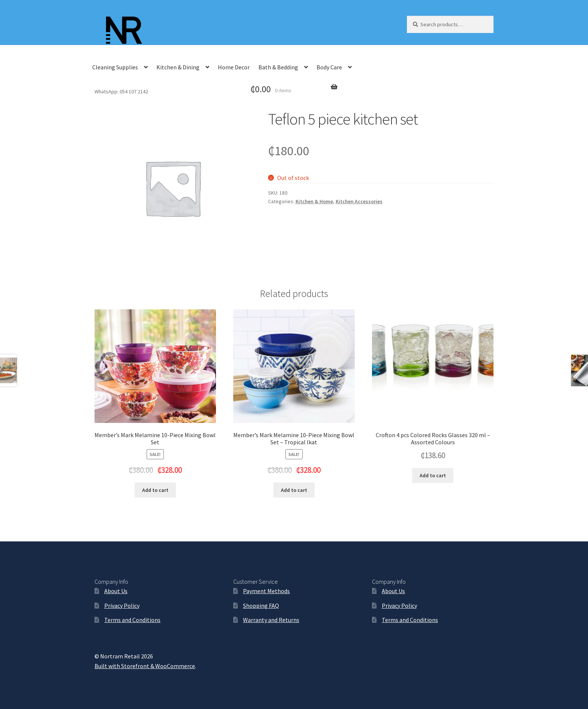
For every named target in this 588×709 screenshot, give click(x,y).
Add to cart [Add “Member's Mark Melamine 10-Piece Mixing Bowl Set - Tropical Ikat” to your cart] (294, 490)
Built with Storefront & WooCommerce (145, 666)
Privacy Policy (122, 606)
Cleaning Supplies (115, 67)
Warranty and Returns (271, 620)
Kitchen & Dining (178, 67)
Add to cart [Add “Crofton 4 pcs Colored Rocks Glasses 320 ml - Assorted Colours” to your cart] (433, 475)
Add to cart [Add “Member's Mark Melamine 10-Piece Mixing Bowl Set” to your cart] (155, 490)
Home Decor (234, 67)
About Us (116, 591)
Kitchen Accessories (359, 201)
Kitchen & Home (314, 201)
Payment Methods (266, 591)
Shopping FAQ (261, 606)
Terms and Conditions (132, 620)
